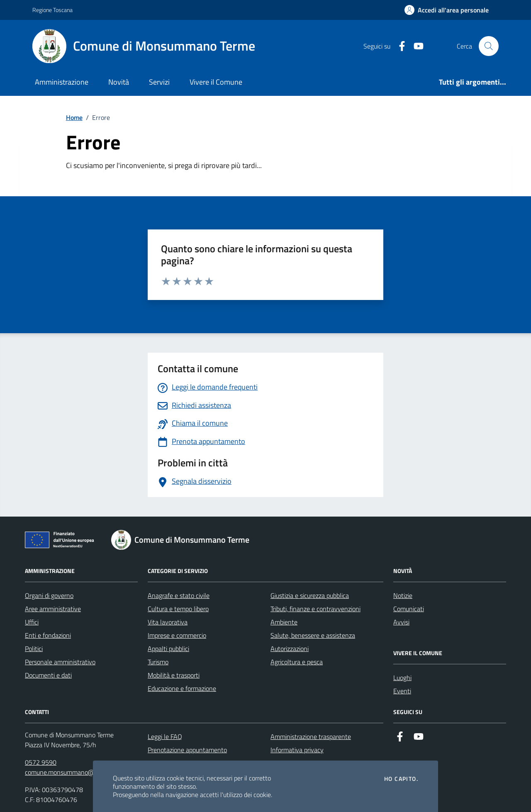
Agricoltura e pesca (297, 662)
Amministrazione (62, 82)
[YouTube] (415, 46)
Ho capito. (401, 779)
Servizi (159, 82)
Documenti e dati (48, 675)
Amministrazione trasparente (311, 736)
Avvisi (401, 622)
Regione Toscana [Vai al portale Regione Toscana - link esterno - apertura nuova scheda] (52, 10)
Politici (34, 649)
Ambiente (284, 622)
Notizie (403, 595)
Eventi (402, 691)
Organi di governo (49, 595)
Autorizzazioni (290, 649)
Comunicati (409, 609)
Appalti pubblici (168, 649)
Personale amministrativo (60, 662)
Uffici (32, 622)
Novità (119, 82)
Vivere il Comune (216, 82)
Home (74, 117)
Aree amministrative (53, 609)
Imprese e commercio (177, 635)
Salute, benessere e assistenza (313, 635)
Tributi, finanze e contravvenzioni (315, 609)
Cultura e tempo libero (178, 609)
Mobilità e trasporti (174, 675)
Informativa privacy (297, 750)
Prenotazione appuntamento (187, 750)
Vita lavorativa (168, 622)
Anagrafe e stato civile (179, 595)
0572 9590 (41, 762)
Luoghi (402, 678)
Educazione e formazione (182, 688)
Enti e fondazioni (48, 635)
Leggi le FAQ (165, 736)
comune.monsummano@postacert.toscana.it (87, 772)
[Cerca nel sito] (489, 46)
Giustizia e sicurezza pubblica (310, 595)
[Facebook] (399, 46)
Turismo (158, 662)
